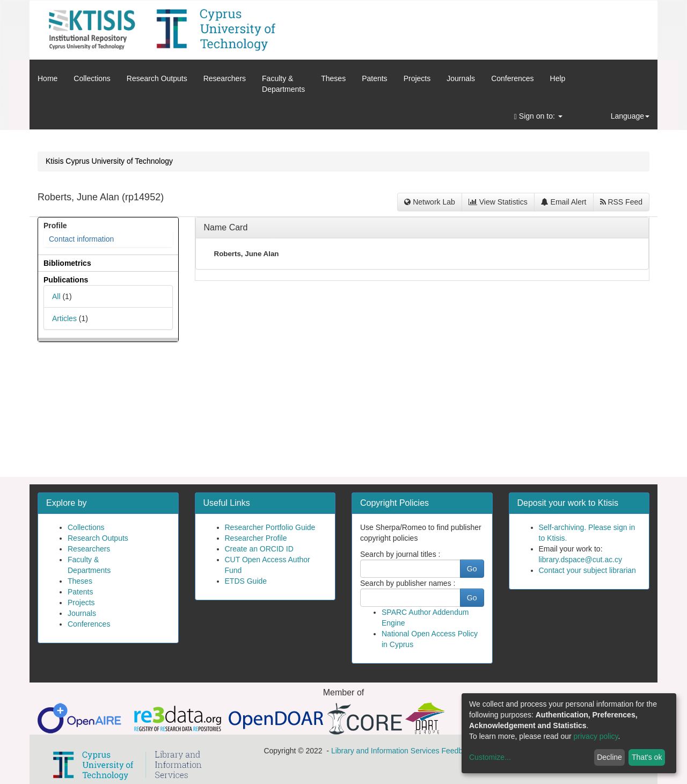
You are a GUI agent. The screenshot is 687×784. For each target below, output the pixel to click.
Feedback (458, 751)
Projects (417, 78)
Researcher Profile (256, 538)
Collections (92, 78)
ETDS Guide (246, 581)
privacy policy (596, 736)
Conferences (512, 78)
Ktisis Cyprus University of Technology (109, 161)
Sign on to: (538, 116)
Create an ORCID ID (259, 549)
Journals (461, 78)
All (56, 296)
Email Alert (564, 202)
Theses (333, 78)
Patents (374, 78)
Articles (64, 318)
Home (47, 78)
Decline (609, 757)
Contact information (81, 239)
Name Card (226, 227)
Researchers (225, 78)
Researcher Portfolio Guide (270, 527)
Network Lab (429, 202)
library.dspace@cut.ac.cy (581, 560)
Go (472, 569)
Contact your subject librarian (587, 570)
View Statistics (498, 202)
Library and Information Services (385, 751)
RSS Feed (621, 202)
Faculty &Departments (283, 84)
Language (630, 116)
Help (558, 78)
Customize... (490, 757)
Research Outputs (157, 78)
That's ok (647, 757)
